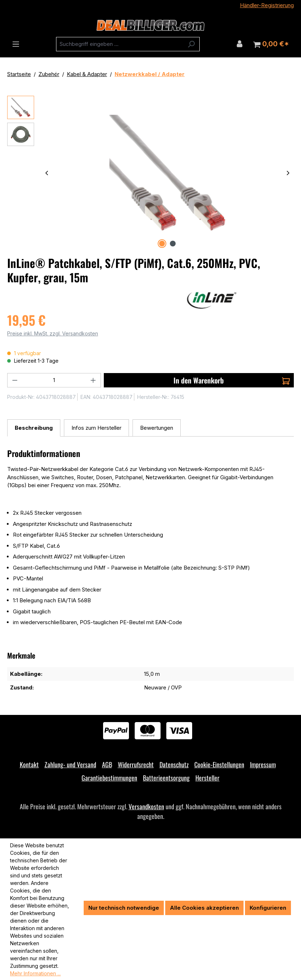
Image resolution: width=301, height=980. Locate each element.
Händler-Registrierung (267, 5)
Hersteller (207, 778)
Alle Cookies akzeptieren (204, 908)
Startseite (19, 74)
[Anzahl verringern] (15, 380)
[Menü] (16, 44)
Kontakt (29, 764)
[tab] (34, 428)
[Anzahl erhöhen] (93, 380)
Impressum (263, 764)
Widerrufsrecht (136, 764)
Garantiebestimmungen (109, 778)
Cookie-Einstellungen (219, 764)
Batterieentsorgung (166, 778)
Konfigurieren (268, 908)
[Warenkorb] (271, 44)
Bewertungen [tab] (157, 428)
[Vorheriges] (47, 173)
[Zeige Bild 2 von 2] (173, 244)
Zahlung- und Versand (70, 764)
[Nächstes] (288, 173)
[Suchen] (191, 44)
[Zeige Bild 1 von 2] (162, 244)
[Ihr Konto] (240, 44)
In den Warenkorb (232, 380)
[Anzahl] (54, 380)
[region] (150, 173)
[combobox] (120, 44)
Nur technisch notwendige (124, 908)
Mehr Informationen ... (35, 973)
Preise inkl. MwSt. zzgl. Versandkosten (53, 333)
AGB (107, 764)
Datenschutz (174, 764)
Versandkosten (146, 806)
